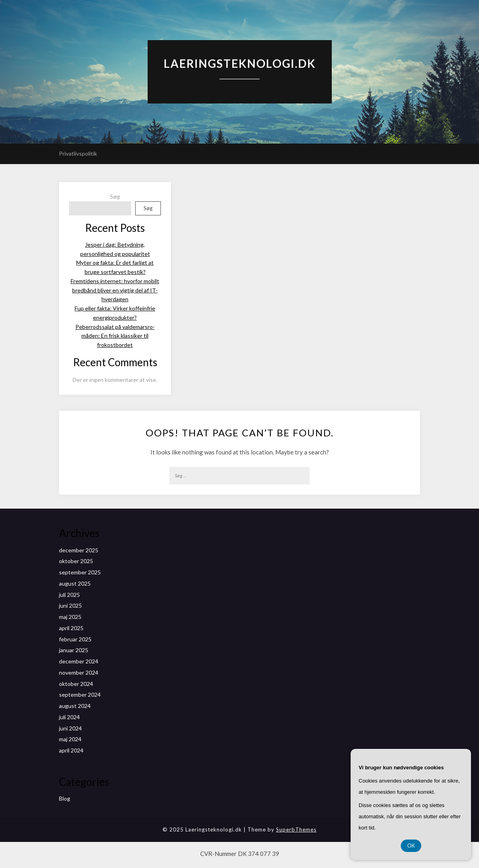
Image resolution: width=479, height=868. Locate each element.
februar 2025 (75, 639)
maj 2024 (70, 739)
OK (411, 846)
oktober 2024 (76, 684)
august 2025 (75, 583)
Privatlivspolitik (78, 153)
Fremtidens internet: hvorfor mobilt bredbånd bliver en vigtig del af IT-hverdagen (115, 290)
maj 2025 (70, 617)
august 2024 (75, 706)
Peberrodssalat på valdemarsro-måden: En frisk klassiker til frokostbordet (115, 336)
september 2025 (80, 572)
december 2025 (79, 550)
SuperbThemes (296, 829)
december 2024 (79, 661)
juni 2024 (70, 728)
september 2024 (80, 695)
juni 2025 (70, 605)
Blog (65, 798)
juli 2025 (69, 595)
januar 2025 (74, 650)
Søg (115, 196)
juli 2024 (69, 717)
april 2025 (71, 628)
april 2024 (71, 750)
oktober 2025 (76, 561)
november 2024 (79, 672)
